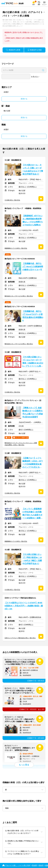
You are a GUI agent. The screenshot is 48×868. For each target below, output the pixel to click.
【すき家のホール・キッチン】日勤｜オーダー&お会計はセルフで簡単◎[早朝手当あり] (33, 169)
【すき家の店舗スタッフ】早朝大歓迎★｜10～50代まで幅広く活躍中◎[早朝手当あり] (32, 559)
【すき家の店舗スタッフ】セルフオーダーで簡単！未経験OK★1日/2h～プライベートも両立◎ (33, 362)
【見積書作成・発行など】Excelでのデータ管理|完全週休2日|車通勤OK (33, 316)
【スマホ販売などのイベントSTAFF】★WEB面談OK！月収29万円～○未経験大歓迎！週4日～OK (24, 606)
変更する (24, 99)
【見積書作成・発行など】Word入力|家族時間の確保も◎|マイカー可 (33, 267)
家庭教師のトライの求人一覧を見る (16, 248)
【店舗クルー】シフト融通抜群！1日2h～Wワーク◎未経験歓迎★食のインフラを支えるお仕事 (33, 463)
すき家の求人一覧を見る (12, 200)
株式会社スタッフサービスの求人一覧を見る (19, 296)
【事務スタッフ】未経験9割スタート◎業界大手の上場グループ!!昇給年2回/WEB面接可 (33, 412)
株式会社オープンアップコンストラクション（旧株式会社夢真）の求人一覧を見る (21, 444)
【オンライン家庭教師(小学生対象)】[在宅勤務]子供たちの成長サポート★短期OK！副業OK (32, 514)
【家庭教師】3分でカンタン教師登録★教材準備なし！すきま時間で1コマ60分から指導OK (33, 220)
